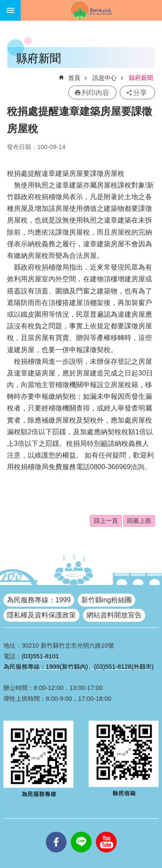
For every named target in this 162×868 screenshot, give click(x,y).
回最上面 (139, 521)
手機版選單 (10, 10)
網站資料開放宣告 (114, 615)
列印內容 (95, 93)
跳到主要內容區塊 (5, 5)
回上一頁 (106, 521)
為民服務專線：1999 (39, 600)
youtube (106, 832)
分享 (140, 93)
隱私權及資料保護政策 (41, 615)
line (81, 832)
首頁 (74, 78)
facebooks (56, 832)
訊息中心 (105, 78)
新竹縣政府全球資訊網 (91, 10)
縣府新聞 (141, 78)
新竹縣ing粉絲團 (106, 600)
